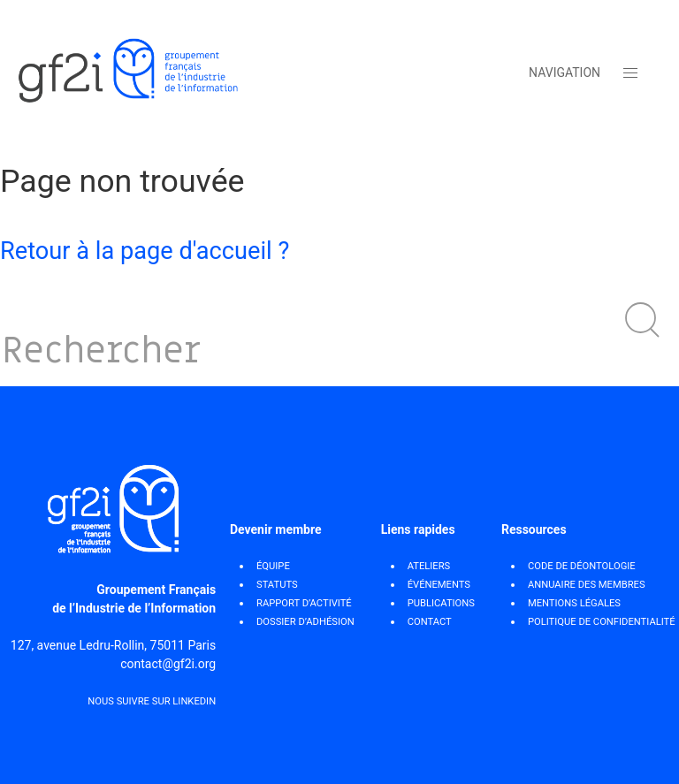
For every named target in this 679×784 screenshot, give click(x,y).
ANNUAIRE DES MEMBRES (587, 585)
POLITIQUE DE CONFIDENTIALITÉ (602, 622)
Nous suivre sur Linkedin (152, 701)
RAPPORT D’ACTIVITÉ (304, 603)
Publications (441, 603)
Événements (439, 585)
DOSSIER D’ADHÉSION (305, 622)
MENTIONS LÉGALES (574, 603)
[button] (643, 320)
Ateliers (429, 566)
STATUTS (277, 585)
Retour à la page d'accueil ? (145, 251)
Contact (430, 622)
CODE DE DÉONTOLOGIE (582, 566)
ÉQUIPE (273, 566)
